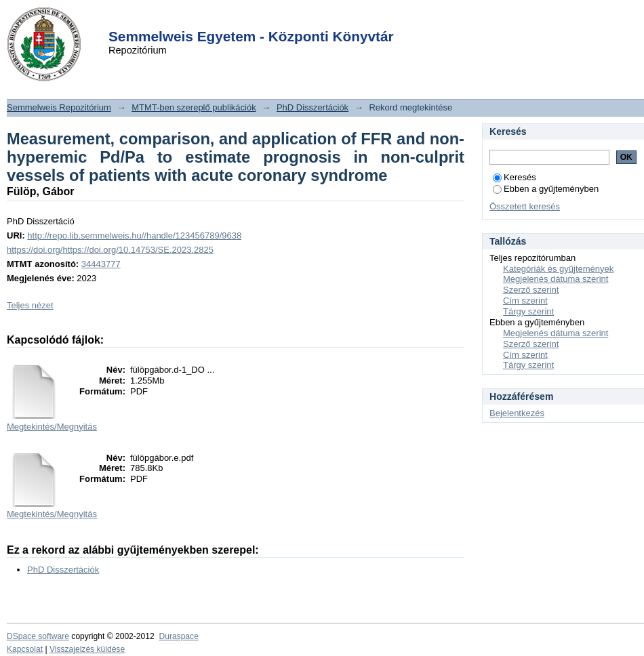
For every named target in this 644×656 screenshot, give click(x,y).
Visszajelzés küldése (87, 649)
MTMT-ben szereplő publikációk (194, 107)
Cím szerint (525, 301)
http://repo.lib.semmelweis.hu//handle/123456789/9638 (134, 235)
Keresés (515, 177)
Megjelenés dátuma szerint (556, 279)
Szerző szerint (531, 290)
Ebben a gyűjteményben (546, 189)
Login (298, 19)
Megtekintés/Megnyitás (52, 427)
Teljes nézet (30, 305)
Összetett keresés (525, 206)
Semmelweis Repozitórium (59, 107)
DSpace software (38, 636)
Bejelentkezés (517, 413)
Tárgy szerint (528, 311)
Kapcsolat (25, 649)
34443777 (101, 264)
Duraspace (178, 636)
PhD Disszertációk (313, 107)
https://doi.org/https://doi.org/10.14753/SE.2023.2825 (110, 250)
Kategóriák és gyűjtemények (558, 269)
